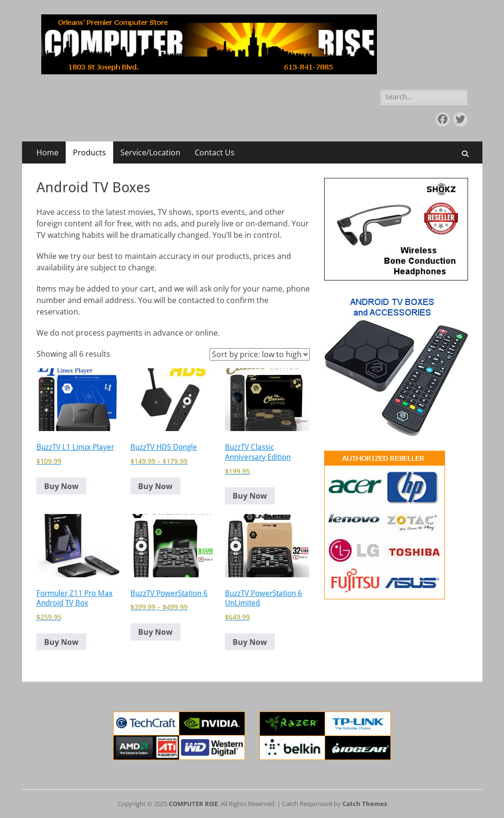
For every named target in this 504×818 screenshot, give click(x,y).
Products (89, 152)
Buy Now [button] (61, 486)
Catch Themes (365, 804)
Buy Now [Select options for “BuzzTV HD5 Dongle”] (155, 486)
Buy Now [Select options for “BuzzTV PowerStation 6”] (155, 632)
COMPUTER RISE (193, 804)
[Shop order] (260, 354)
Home (47, 152)
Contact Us (215, 152)
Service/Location (150, 152)
